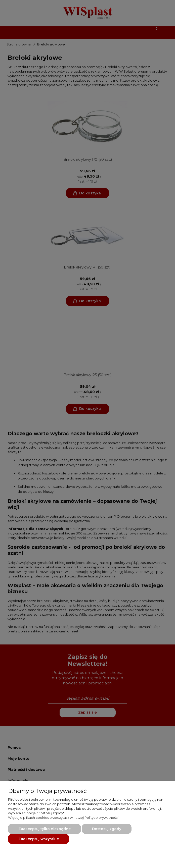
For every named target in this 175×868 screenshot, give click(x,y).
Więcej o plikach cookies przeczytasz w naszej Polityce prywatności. (64, 818)
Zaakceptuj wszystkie (39, 839)
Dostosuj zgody (107, 829)
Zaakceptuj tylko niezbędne (45, 829)
